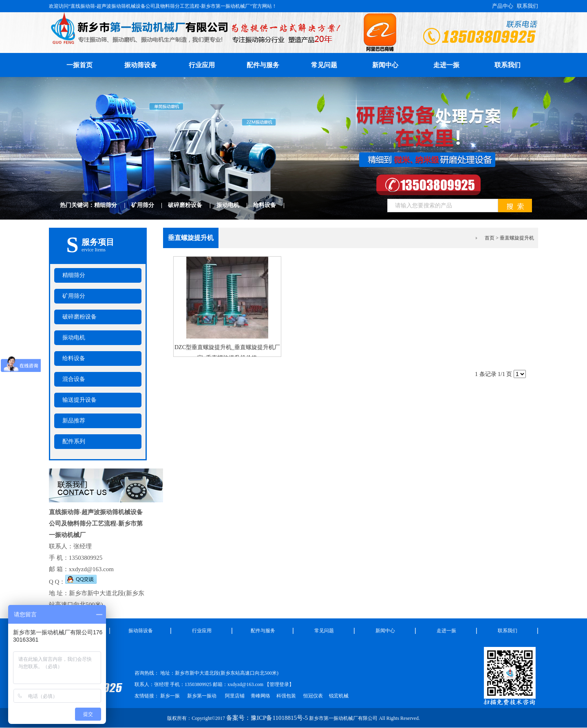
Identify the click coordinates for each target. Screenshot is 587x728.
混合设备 (74, 379)
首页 (490, 238)
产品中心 (503, 6)
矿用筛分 (150, 205)
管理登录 (279, 684)
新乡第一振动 (202, 696)
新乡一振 (170, 696)
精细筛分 (113, 205)
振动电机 (235, 205)
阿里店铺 (235, 696)
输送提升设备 (79, 400)
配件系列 (74, 441)
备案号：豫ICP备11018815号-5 (267, 718)
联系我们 (527, 6)
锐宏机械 (339, 696)
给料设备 (272, 205)
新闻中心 (385, 65)
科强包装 (286, 696)
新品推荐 (74, 421)
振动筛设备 (141, 65)
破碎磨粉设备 (192, 205)
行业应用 (202, 65)
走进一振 (446, 65)
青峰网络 (260, 696)
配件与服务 (263, 65)
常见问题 (324, 65)
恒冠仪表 (312, 696)
